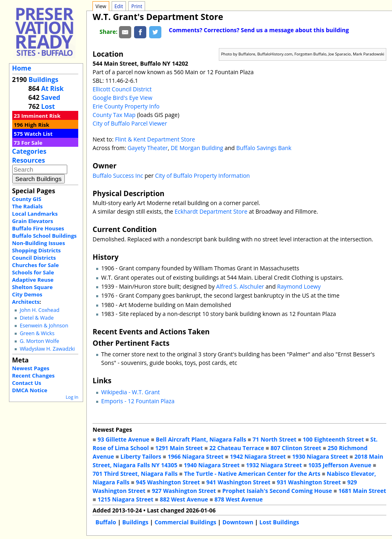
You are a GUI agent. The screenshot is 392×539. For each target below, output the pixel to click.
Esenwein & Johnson (44, 326)
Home (22, 68)
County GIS (27, 199)
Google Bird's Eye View (122, 98)
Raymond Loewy (299, 286)
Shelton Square (33, 287)
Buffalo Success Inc (118, 176)
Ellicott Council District (122, 89)
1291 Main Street (179, 448)
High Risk (37, 125)
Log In (72, 397)
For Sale (32, 143)
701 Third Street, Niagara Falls (135, 474)
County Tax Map (114, 115)
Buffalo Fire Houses (38, 228)
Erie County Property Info (126, 106)
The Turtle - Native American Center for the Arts (252, 474)
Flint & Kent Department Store (155, 139)
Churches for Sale (36, 265)
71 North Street (275, 439)
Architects (26, 302)
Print (137, 6)
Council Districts (34, 258)
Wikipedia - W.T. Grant (130, 392)
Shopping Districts (37, 250)
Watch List (39, 134)
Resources (29, 160)
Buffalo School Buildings (45, 236)
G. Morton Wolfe (39, 341)
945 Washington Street (168, 482)
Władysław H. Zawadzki (47, 349)
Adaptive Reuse (33, 280)
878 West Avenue (238, 499)
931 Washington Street (309, 482)
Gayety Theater (148, 148)
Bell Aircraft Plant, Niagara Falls (201, 439)
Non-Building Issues (39, 243)
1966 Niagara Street (195, 456)
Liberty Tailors (141, 456)
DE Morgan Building (198, 148)
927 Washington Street (184, 491)
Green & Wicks (37, 333)
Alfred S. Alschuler (240, 286)
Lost (48, 106)
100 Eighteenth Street (333, 439)
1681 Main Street (362, 491)
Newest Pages (31, 368)
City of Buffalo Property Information (203, 176)
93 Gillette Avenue (123, 439)
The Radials (28, 206)
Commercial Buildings (185, 522)
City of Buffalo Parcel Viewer (130, 123)
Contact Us (27, 383)
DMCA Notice (30, 390)
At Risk (52, 88)
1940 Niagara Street (212, 465)
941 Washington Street (238, 482)
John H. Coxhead (39, 310)
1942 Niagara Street (258, 456)
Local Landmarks (35, 214)
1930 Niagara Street (320, 456)
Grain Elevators (33, 221)
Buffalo (106, 522)
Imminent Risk (41, 116)
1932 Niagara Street (274, 465)
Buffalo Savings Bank (264, 148)
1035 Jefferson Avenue (340, 465)
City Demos (27, 294)
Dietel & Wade (36, 318)
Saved (51, 97)
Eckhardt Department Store (211, 211)
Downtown (238, 522)
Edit (119, 6)
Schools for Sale (33, 272)
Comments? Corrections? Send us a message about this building (259, 30)
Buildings (43, 80)
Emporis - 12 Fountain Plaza (138, 401)
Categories (29, 151)
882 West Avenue (184, 499)
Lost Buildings (279, 522)
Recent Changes (34, 376)
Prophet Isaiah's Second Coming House (277, 491)
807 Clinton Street (296, 448)
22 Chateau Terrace (237, 448)
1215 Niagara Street (125, 499)
